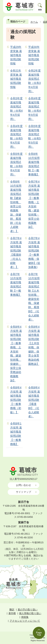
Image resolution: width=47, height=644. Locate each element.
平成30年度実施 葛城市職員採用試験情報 (34, 55)
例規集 (25, 617)
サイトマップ (24, 492)
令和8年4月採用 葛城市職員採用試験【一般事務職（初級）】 (16, 400)
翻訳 (12, 610)
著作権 (12, 613)
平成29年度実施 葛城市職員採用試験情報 (16, 55)
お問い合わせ (24, 485)
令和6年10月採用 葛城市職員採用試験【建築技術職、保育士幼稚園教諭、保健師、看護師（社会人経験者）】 (16, 206)
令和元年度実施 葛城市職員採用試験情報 (16, 79)
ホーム (34, 22)
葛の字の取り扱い (28, 610)
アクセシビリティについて (25, 621)
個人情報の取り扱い (30, 613)
